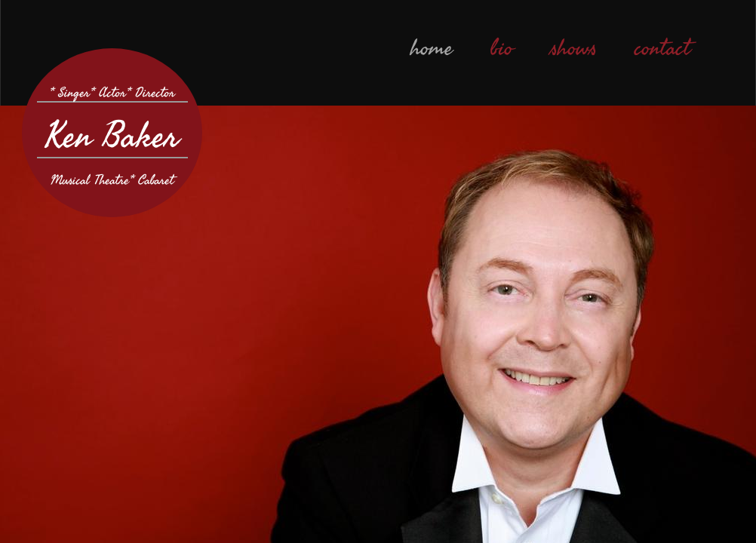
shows (574, 48)
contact (662, 48)
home (432, 48)
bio (502, 48)
